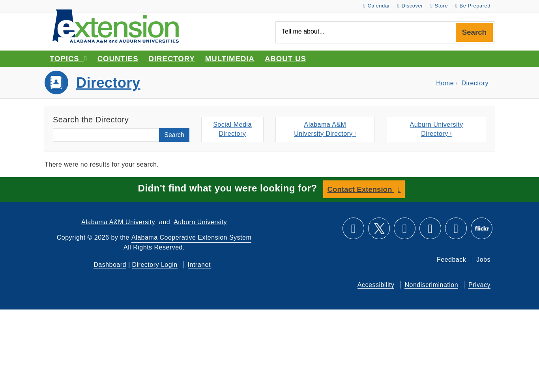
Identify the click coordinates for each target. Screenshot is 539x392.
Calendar (377, 6)
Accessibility (376, 285)
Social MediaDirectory (232, 129)
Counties (118, 59)
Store (439, 6)
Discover (410, 6)
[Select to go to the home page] (116, 25)
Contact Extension (361, 189)
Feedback (451, 260)
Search (474, 32)
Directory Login (155, 265)
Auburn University (200, 222)
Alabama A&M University (118, 222)
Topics (68, 59)
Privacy (479, 285)
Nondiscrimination (431, 285)
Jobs (483, 260)
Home (445, 83)
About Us (285, 59)
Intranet (199, 265)
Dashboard (110, 265)
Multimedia (230, 59)
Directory (172, 59)
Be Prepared (473, 6)
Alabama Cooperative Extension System (191, 237)
